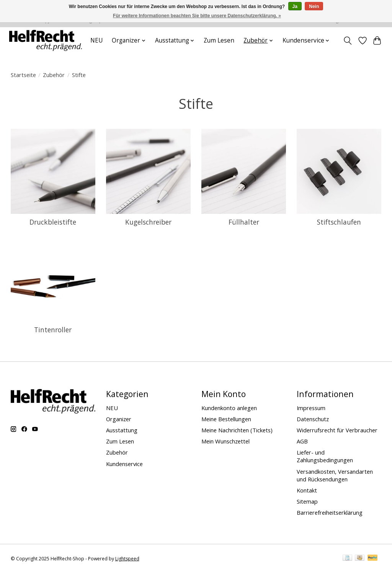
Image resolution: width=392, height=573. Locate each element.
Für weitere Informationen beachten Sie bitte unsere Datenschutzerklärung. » (197, 16)
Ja (295, 7)
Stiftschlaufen (339, 222)
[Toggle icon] (347, 41)
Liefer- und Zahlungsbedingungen (325, 456)
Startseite (23, 75)
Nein (314, 7)
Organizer (119, 419)
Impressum (311, 408)
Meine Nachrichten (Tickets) (237, 430)
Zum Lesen (219, 40)
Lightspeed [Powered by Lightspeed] (127, 559)
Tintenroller (53, 330)
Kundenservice (124, 464)
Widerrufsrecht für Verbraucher (337, 430)
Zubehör (54, 75)
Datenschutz (313, 419)
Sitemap (307, 501)
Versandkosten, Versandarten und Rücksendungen (335, 475)
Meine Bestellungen (226, 419)
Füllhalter (244, 222)
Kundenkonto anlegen (229, 408)
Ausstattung (122, 430)
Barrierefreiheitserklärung (330, 512)
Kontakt (307, 490)
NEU (96, 40)
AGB (302, 441)
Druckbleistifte (53, 222)
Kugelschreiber (148, 222)
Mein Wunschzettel (225, 441)
